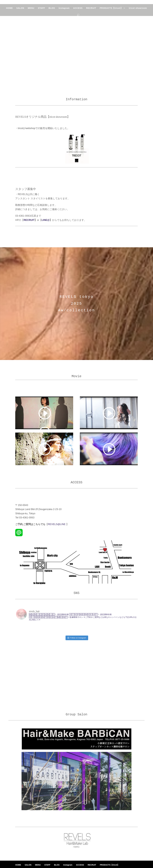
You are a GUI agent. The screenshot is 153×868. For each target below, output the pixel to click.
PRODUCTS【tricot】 (112, 10)
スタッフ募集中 (26, 189)
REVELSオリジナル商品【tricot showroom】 (43, 117)
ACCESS (78, 10)
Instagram (64, 10)
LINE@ (46, 220)
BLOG (52, 10)
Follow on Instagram (77, 630)
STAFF (41, 10)
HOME (9, 10)
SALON (20, 10)
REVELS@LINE (57, 524)
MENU (31, 10)
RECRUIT (91, 10)
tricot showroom (138, 10)
